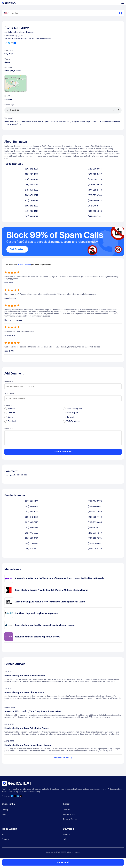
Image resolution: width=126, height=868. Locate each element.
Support (5, 839)
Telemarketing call (74, 409)
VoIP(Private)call (73, 421)
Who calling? (10, 393)
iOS (64, 839)
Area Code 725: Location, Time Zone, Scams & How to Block (34, 711)
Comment (9, 428)
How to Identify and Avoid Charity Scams (24, 692)
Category (8, 405)
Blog (4, 814)
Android (66, 835)
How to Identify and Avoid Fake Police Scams (26, 728)
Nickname (9, 381)
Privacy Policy (69, 814)
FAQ (4, 835)
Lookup (5, 810)
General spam (72, 413)
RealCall (66, 810)
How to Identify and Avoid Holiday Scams (25, 676)
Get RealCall (63, 862)
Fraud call (12, 421)
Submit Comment (63, 452)
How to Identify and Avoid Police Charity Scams (28, 745)
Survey (11, 417)
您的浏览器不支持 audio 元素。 (63, 110)
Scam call (12, 413)
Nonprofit (70, 417)
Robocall (12, 409)
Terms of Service (70, 819)
